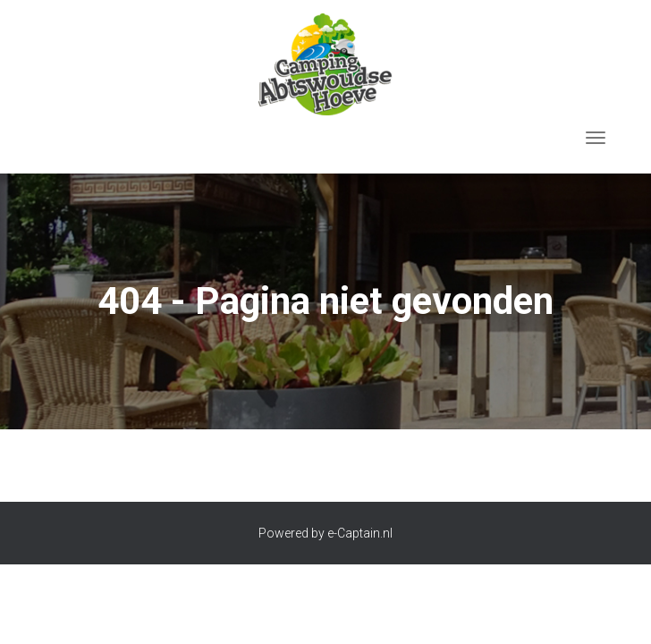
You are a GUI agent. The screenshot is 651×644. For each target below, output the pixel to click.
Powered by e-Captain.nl (325, 533)
